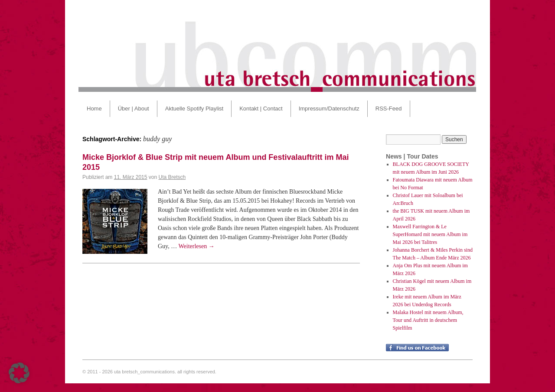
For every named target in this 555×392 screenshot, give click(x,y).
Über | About (134, 109)
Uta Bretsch (172, 177)
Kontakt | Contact (261, 109)
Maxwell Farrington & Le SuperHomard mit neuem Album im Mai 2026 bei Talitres (430, 234)
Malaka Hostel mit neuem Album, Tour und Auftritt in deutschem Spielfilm (428, 320)
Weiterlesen (196, 246)
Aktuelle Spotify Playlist (194, 109)
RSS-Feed (389, 109)
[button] (19, 373)
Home (94, 109)
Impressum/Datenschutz (329, 109)
